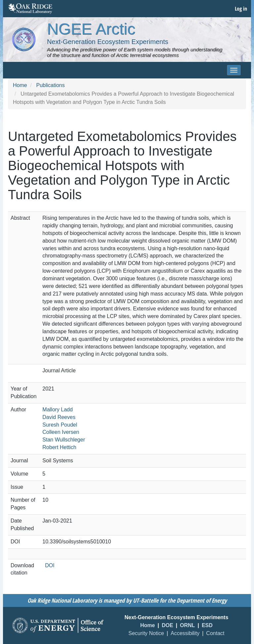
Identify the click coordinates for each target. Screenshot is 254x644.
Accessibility (185, 633)
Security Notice (146, 633)
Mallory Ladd (58, 410)
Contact (215, 633)
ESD (207, 625)
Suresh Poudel (60, 425)
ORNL (187, 625)
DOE (168, 625)
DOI (50, 565)
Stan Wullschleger (64, 440)
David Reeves (59, 417)
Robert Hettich (59, 447)
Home (20, 85)
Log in (241, 9)
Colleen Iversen (61, 432)
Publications (50, 85)
